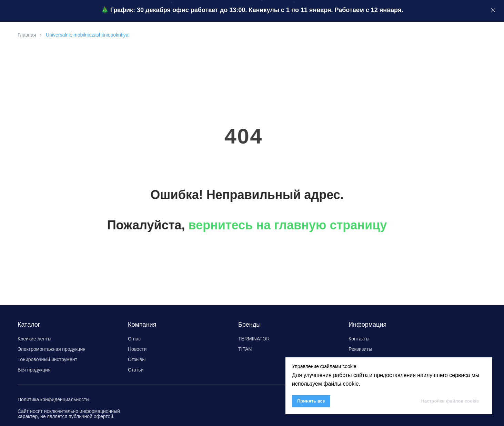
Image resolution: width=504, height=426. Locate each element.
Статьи (136, 370)
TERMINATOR (254, 339)
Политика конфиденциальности (53, 399)
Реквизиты (360, 349)
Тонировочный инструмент (47, 359)
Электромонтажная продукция (52, 349)
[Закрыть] (493, 11)
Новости (137, 349)
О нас (134, 339)
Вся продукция (34, 370)
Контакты (359, 339)
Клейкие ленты (34, 339)
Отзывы (137, 359)
